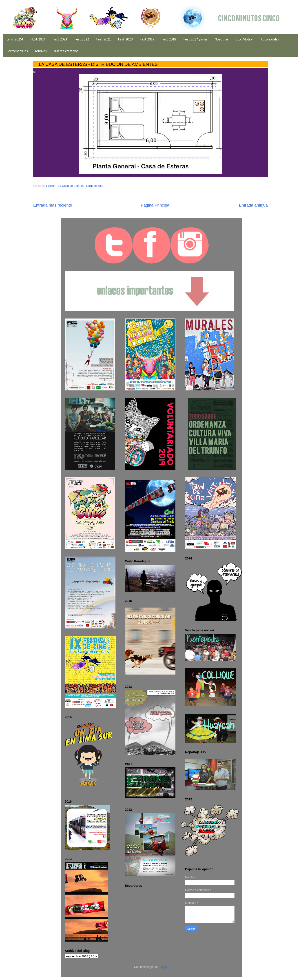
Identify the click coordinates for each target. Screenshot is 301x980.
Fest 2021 (103, 40)
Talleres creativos (66, 51)
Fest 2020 (125, 40)
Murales (41, 51)
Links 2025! (15, 40)
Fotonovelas (270, 40)
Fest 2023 (60, 40)
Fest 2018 (169, 40)
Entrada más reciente (53, 205)
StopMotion (245, 40)
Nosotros (221, 40)
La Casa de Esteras (71, 186)
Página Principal (156, 205)
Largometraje (95, 186)
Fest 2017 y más (195, 40)
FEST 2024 (38, 40)
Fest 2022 (82, 40)
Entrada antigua (253, 205)
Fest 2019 (147, 40)
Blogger (164, 967)
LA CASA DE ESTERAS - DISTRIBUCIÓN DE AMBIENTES (98, 64)
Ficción (51, 186)
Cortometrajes (17, 51)
